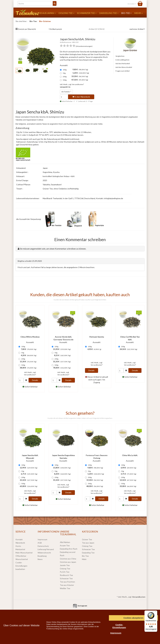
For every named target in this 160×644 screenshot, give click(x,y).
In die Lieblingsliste (122, 60)
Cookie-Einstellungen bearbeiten (21, 566)
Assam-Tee (65, 545)
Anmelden (132, 4)
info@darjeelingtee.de (114, 198)
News (40, 559)
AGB (40, 543)
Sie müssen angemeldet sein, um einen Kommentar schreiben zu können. (53, 249)
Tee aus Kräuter (67, 585)
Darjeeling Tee (109, 13)
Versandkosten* (78, 84)
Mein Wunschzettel (24, 553)
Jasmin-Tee (65, 565)
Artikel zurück (56, 29)
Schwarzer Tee (87, 13)
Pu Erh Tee (65, 572)
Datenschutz (43, 546)
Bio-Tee (126, 13)
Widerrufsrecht (44, 553)
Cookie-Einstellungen (119, 626)
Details (35, 380)
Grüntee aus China (68, 559)
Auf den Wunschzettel (124, 67)
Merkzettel (20, 549)
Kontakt (19, 539)
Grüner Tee (87, 539)
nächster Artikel (137, 29)
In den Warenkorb (81, 97)
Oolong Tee (66, 13)
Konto (18, 546)
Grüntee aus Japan (68, 562)
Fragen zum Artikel (123, 71)
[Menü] (156, 612)
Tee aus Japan (47, 13)
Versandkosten (139, 597)
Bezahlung (42, 556)
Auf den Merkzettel (123, 64)
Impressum (42, 539)
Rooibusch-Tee (66, 575)
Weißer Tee (65, 588)
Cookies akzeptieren (133, 618)
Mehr (138, 13)
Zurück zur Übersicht (27, 29)
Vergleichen (120, 56)
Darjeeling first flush (69, 549)
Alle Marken (65, 542)
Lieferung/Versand (46, 549)
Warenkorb (20, 543)
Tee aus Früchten (67, 582)
